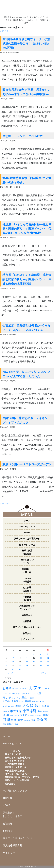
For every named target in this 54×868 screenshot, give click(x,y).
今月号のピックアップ (15, 791)
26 (48, 666)
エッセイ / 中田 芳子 (15, 761)
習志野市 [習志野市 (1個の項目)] (38, 715)
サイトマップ (27, 639)
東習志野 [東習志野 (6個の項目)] (30, 711)
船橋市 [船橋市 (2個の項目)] (46, 715)
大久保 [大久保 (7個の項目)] (28, 706)
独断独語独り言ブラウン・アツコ (27, 608)
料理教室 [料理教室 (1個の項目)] (6, 712)
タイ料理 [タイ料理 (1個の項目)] (12, 694)
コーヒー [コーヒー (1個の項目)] (46, 689)
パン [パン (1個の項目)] (30, 694)
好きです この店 (27, 545)
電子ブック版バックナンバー (27, 627)
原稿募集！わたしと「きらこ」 (14, 815)
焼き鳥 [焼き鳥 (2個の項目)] (6, 715)
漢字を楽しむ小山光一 (27, 561)
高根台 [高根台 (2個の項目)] (10, 724)
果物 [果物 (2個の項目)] (40, 711)
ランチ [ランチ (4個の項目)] (7, 698)
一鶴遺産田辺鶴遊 (27, 598)
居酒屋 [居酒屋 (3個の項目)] (45, 706)
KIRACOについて (27, 526)
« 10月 (11, 673)
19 (48, 662)
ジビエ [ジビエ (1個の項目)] (5, 694)
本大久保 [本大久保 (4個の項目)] (16, 711)
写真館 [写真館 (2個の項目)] (28, 701)
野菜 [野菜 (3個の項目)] (14, 720)
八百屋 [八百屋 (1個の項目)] (21, 702)
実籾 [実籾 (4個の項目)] (37, 706)
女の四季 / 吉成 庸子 (15, 764)
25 (41, 666)
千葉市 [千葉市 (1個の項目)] (42, 702)
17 (34, 662)
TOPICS (7, 798)
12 (48, 658)
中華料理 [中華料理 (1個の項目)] (31, 698)
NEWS (27, 533)
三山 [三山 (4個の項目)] (24, 698)
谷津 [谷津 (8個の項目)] (6, 720)
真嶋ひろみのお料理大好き (27, 538)
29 (20, 669)
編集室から (27, 615)
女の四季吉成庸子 (27, 589)
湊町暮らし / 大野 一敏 (16, 767)
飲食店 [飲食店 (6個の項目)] (42, 720)
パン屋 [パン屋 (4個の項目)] (37, 693)
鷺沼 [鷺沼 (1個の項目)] (16, 724)
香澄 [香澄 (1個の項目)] (4, 724)
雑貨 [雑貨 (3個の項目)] (20, 720)
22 (20, 666)
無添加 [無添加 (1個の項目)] (45, 712)
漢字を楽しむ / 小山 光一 (17, 774)
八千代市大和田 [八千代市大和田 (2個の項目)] (10, 701)
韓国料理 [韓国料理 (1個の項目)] (27, 720)
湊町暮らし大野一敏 (27, 571)
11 (41, 658)
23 (27, 666)
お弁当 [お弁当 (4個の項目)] (7, 688)
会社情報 (27, 621)
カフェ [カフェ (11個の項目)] (35, 688)
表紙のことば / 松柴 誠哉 (17, 780)
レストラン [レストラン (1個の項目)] (16, 698)
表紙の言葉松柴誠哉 (27, 552)
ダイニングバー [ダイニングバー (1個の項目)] (22, 694)
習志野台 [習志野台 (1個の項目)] (31, 715)
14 (13, 662)
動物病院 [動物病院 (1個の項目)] (35, 702)
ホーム (27, 521)
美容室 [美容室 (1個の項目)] (17, 715)
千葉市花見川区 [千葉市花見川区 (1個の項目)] (8, 706)
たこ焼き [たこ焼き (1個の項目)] (16, 689)
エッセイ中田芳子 (27, 580)
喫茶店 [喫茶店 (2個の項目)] (18, 706)
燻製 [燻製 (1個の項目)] (12, 715)
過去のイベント (6, 31)
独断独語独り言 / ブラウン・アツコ (22, 777)
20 (6, 666)
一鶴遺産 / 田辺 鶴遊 (15, 771)
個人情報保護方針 (13, 846)
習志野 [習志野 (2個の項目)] (24, 715)
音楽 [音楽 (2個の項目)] (33, 720)
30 (27, 669)
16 (27, 662)
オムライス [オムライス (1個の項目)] (24, 689)
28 (13, 669)
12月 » (43, 673)
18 (41, 662)
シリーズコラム (11, 751)
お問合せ (27, 633)
